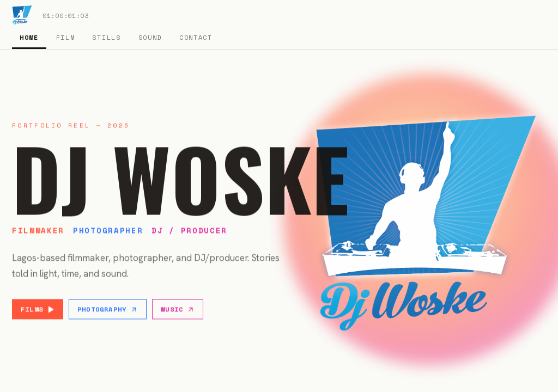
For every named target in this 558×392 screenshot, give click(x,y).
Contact (196, 37)
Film (66, 37)
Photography (108, 310)
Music (178, 310)
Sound (150, 37)
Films (38, 310)
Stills (106, 37)
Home (29, 37)
